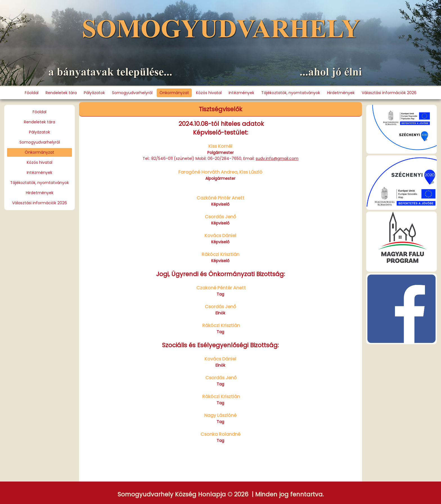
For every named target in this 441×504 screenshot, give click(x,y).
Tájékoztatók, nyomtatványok (291, 93)
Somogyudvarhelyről (132, 93)
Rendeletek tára (61, 93)
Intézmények (241, 93)
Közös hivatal (209, 93)
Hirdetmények (341, 93)
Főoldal (32, 93)
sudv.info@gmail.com (277, 158)
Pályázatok (94, 93)
